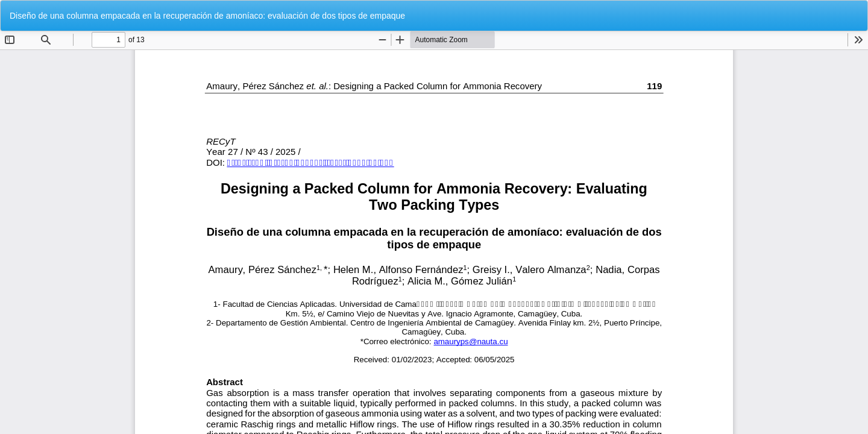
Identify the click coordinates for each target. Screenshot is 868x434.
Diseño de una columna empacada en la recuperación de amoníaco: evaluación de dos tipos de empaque (207, 16)
